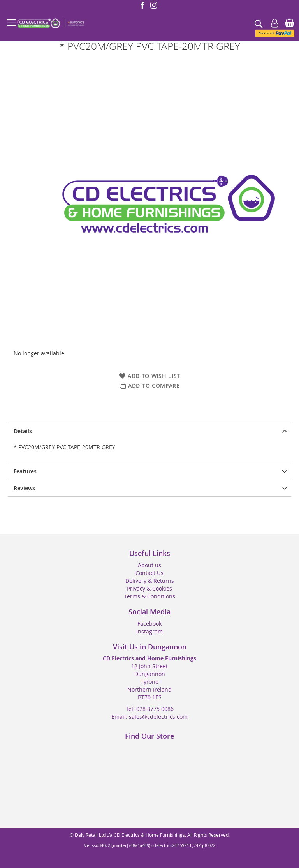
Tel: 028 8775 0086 (150, 709)
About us (149, 565)
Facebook (149, 624)
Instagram (149, 631)
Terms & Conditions (150, 596)
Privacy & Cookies (149, 588)
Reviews (24, 488)
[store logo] (51, 23)
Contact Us (149, 573)
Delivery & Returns (150, 581)
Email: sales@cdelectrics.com (149, 717)
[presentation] (149, 431)
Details (23, 431)
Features (25, 471)
